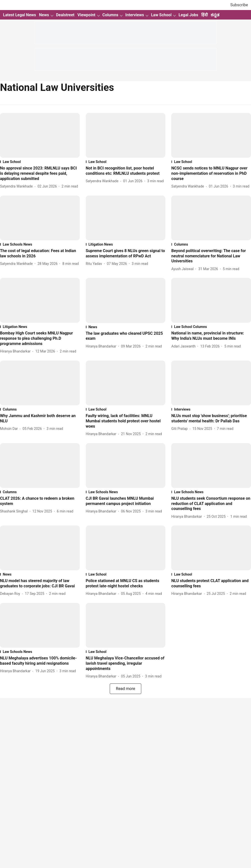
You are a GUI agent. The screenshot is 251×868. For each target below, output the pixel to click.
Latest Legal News (19, 15)
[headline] (40, 173)
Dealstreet (65, 15)
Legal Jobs (188, 15)
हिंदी (204, 15)
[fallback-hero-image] (40, 135)
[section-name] (40, 162)
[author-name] (17, 186)
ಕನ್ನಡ (215, 15)
